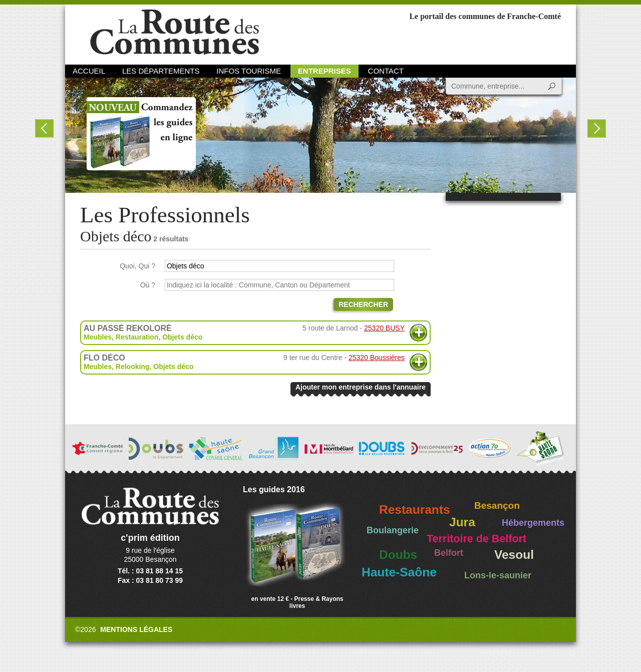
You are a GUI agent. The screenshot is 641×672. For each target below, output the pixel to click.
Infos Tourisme (249, 71)
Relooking (133, 367)
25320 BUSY (384, 328)
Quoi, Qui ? (137, 266)
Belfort (449, 553)
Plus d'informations (418, 333)
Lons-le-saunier (498, 575)
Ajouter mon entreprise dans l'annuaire (361, 387)
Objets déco (182, 337)
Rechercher (363, 304)
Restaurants (415, 510)
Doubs (398, 555)
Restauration (137, 337)
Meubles (98, 337)
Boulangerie (393, 530)
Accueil (89, 71)
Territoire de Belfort (476, 539)
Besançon (497, 506)
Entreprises (325, 71)
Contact (386, 71)
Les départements (161, 71)
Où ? (148, 285)
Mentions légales (136, 629)
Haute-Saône (399, 572)
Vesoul (514, 555)
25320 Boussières (377, 358)
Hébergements (533, 523)
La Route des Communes (175, 32)
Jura (462, 522)
